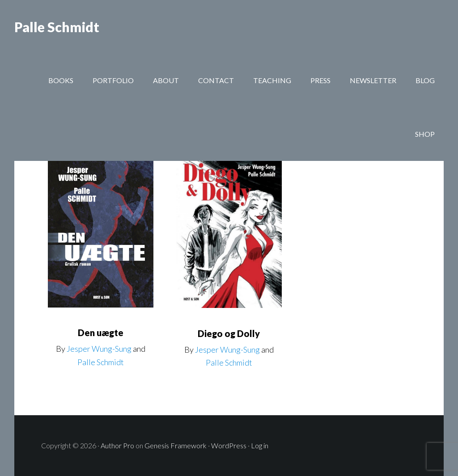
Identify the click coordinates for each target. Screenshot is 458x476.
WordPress (229, 445)
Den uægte (101, 333)
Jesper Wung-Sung (99, 349)
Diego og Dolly (229, 333)
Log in (260, 445)
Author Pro (117, 445)
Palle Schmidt (57, 27)
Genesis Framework (176, 445)
